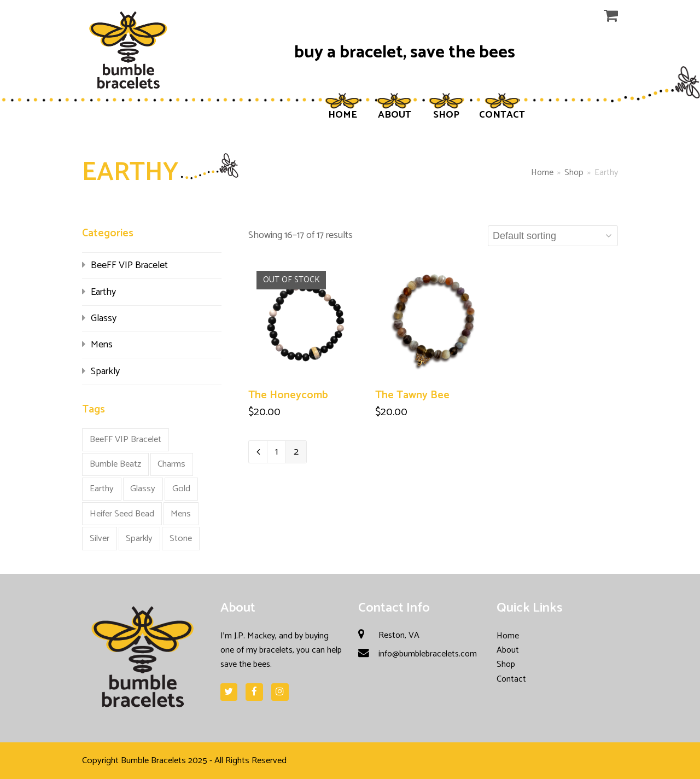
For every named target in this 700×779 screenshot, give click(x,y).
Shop (506, 664)
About (508, 650)
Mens (102, 345)
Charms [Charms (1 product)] (171, 464)
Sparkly (105, 371)
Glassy (104, 318)
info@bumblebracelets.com (428, 654)
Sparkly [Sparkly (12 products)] (139, 539)
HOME (343, 115)
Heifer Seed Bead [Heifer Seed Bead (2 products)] (122, 514)
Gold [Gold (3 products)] (181, 489)
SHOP (446, 115)
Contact (511, 679)
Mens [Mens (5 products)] (181, 514)
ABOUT (395, 115)
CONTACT (502, 115)
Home (542, 173)
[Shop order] (553, 236)
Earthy (103, 292)
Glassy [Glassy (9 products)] (143, 489)
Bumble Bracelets (153, 761)
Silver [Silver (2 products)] (100, 539)
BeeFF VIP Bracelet (129, 265)
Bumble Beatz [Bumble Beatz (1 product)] (115, 464)
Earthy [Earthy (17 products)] (102, 489)
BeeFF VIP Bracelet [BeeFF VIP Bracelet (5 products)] (126, 440)
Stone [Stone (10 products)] (181, 539)
